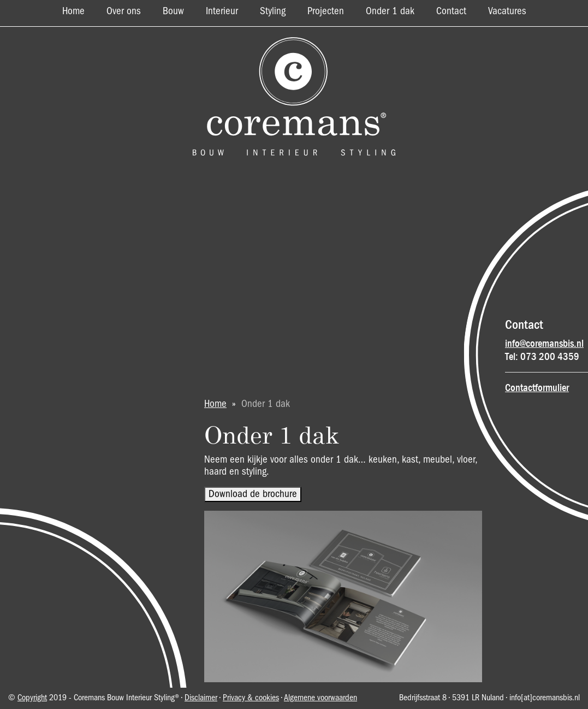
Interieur (222, 11)
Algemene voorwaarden (320, 698)
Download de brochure (253, 494)
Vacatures (507, 11)
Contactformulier (537, 388)
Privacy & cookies (251, 698)
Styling (273, 11)
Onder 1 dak (390, 11)
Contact (451, 11)
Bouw (173, 11)
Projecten (326, 11)
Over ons (124, 11)
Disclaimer (201, 698)
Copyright (32, 698)
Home (73, 11)
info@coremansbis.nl (544, 344)
